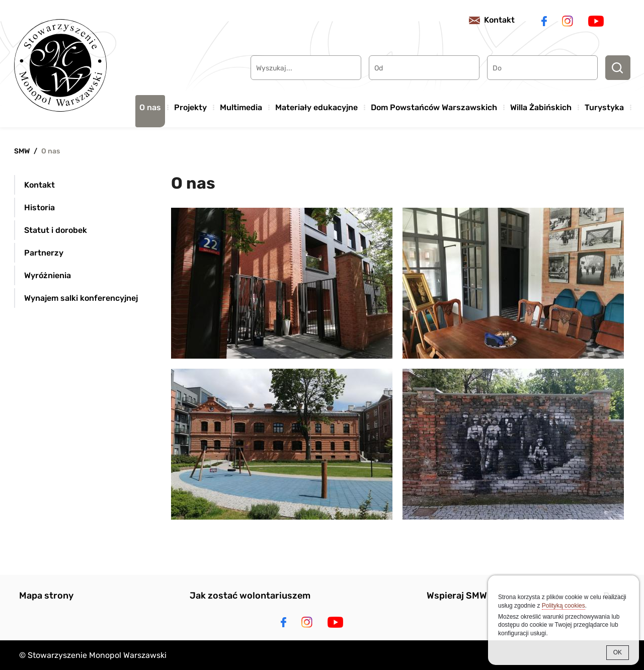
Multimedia (241, 107)
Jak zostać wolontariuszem (250, 596)
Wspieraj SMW (457, 596)
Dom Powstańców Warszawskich (434, 107)
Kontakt (499, 20)
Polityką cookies (563, 606)
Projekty (190, 107)
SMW (22, 151)
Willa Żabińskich (541, 107)
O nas (150, 107)
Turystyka (604, 107)
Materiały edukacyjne (316, 107)
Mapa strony (46, 596)
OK (618, 652)
